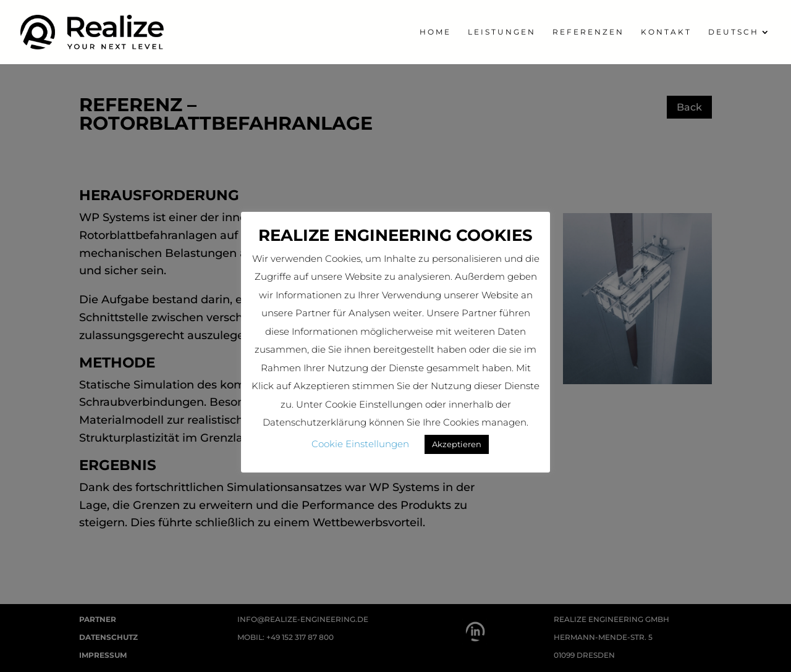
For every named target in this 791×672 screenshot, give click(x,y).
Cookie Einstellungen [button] (360, 444)
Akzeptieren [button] (457, 444)
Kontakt (666, 32)
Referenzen (588, 32)
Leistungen (502, 32)
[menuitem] (740, 46)
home (435, 32)
